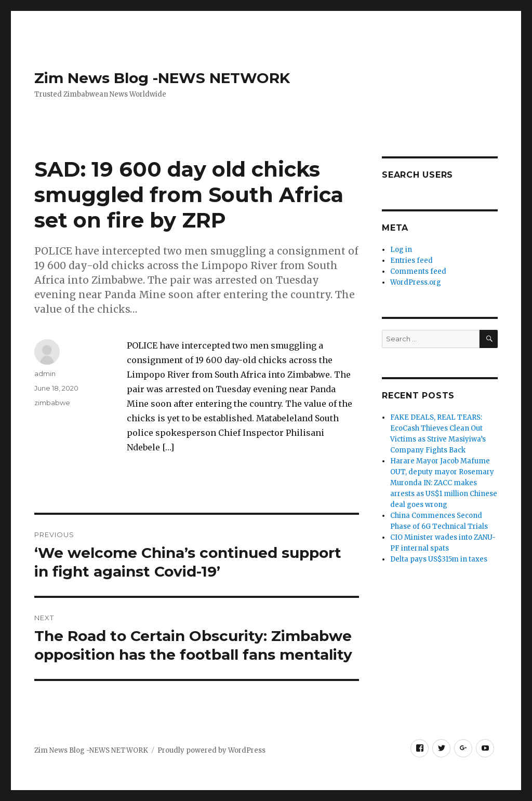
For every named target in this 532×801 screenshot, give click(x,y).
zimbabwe (52, 403)
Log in (401, 250)
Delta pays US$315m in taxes (439, 559)
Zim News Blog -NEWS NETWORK (162, 78)
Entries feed (411, 261)
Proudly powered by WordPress (211, 750)
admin (45, 373)
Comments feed (418, 271)
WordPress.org (416, 282)
